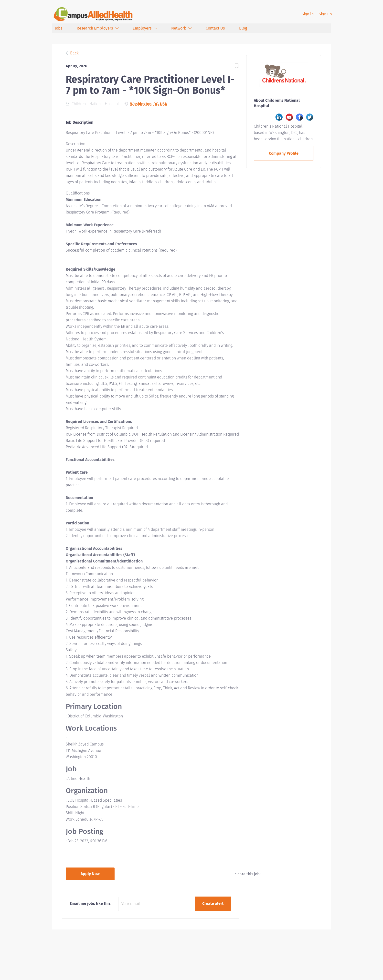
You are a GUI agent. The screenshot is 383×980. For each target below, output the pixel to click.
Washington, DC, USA (149, 104)
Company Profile (284, 153)
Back (74, 53)
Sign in (308, 14)
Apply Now (90, 874)
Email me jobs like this (90, 903)
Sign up (325, 14)
